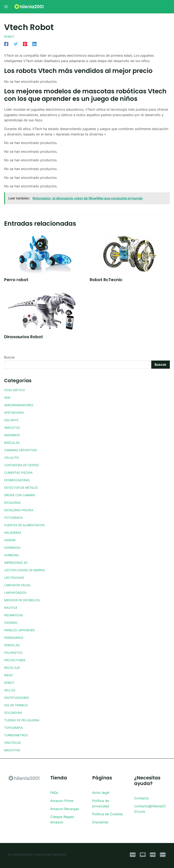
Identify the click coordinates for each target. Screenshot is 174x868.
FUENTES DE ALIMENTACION (28, 525)
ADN (8, 397)
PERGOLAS (13, 645)
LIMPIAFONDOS (17, 592)
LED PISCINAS (16, 577)
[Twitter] (16, 44)
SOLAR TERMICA (18, 705)
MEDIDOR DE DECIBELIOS (25, 600)
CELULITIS (13, 457)
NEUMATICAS (15, 615)
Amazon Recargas (65, 809)
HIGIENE (11, 540)
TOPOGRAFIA (15, 728)
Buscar (9, 357)
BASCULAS (13, 442)
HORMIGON (13, 547)
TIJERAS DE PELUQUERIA (25, 720)
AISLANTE (12, 420)
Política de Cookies (108, 814)
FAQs (54, 793)
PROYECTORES (16, 660)
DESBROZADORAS (19, 480)
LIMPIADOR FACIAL (19, 585)
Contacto (142, 798)
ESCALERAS (14, 502)
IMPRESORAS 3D (18, 562)
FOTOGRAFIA (15, 517)
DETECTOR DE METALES (24, 487)
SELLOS (10, 690)
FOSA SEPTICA (16, 390)
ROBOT (10, 36)
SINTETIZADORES (18, 698)
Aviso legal (101, 793)
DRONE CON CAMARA (22, 495)
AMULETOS (13, 427)
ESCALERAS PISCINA (21, 510)
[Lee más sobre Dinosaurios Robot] (44, 311)
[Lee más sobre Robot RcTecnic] (130, 253)
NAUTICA (12, 607)
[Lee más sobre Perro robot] (44, 253)
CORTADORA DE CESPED (25, 465)
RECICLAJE (13, 668)
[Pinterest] (25, 44)
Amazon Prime (62, 801)
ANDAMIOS (13, 435)
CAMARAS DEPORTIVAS (23, 450)
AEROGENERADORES (21, 405)
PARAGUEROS (15, 638)
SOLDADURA (14, 713)
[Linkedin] (34, 44)
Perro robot (16, 280)
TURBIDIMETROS (18, 735)
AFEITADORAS (16, 412)
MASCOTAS (13, 750)
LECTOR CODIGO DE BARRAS (28, 570)
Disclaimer (100, 822)
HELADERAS (14, 532)
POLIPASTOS (14, 653)
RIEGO (9, 675)
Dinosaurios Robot (24, 337)
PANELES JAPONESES (22, 630)
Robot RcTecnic (106, 280)
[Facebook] (6, 44)
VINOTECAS (14, 743)
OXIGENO (12, 623)
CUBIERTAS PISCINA (20, 472)
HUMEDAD (13, 555)
